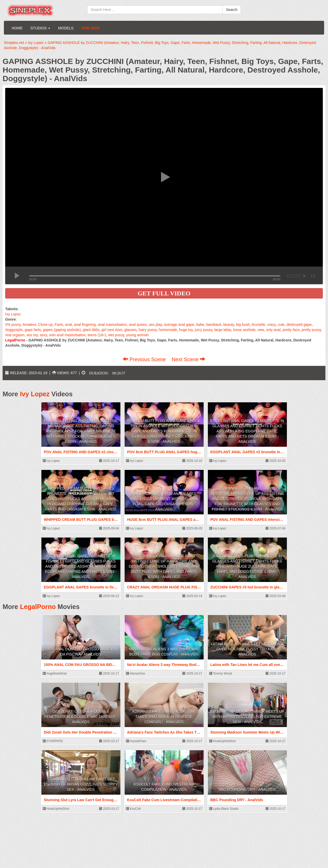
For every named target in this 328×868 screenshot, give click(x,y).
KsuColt (133, 809)
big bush (243, 325)
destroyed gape (299, 325)
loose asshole (244, 330)
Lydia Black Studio (224, 809)
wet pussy (116, 335)
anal (68, 325)
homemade (168, 330)
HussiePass (136, 741)
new (261, 330)
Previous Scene (145, 359)
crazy (271, 325)
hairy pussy (148, 330)
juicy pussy (204, 330)
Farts (59, 325)
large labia (223, 330)
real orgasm (15, 335)
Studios (40, 28)
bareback (214, 325)
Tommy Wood (221, 673)
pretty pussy (311, 330)
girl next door (112, 330)
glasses (130, 330)
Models (66, 28)
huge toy (186, 330)
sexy (43, 335)
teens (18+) (97, 335)
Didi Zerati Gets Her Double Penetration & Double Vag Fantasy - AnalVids (81, 717)
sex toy (32, 335)
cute (281, 325)
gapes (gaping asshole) (62, 330)
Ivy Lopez (13, 314)
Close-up (46, 325)
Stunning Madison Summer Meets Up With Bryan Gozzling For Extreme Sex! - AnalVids (247, 717)
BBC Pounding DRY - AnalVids (247, 789)
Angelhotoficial (55, 673)
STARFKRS (53, 741)
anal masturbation (112, 325)
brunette (258, 325)
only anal (273, 330)
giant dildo (91, 330)
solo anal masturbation (67, 335)
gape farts (33, 330)
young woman (137, 335)
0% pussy (13, 325)
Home (17, 28)
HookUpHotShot (222, 741)
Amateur (29, 325)
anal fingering (85, 325)
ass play (155, 325)
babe (200, 325)
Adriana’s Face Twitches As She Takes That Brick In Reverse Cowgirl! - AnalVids (164, 717)
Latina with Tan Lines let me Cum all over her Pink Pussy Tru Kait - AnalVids (247, 649)
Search (231, 10)
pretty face (291, 330)
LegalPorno (38, 607)
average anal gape (179, 325)
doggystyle (14, 330)
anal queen (138, 325)
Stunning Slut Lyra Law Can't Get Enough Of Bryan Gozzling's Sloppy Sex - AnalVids (81, 784)
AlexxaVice (136, 673)
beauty (229, 325)
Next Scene (188, 359)
